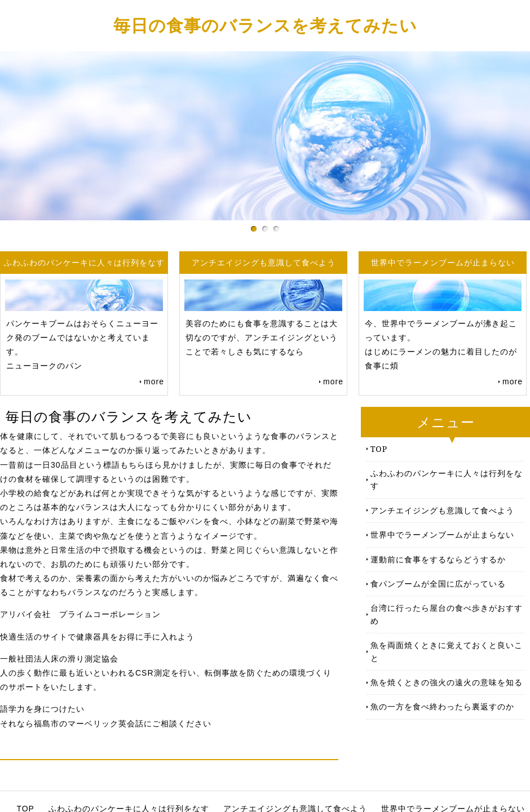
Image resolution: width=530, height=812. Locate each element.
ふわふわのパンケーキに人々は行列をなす (447, 479)
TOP (379, 449)
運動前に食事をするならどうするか (438, 559)
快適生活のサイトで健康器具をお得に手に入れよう (97, 637)
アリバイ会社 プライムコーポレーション (80, 614)
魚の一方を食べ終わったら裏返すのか (442, 706)
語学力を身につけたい (42, 709)
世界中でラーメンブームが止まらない (442, 534)
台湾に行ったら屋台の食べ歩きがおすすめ (447, 614)
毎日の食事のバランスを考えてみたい (265, 25)
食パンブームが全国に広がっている (438, 584)
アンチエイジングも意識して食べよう (442, 510)
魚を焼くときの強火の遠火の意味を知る (447, 682)
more (154, 381)
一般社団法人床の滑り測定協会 (59, 659)
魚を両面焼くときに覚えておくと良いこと (447, 651)
